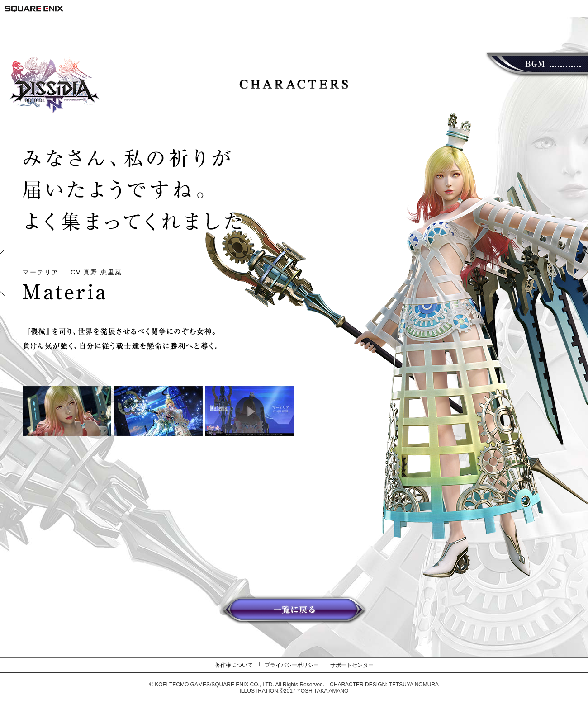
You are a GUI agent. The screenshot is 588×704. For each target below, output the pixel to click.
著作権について (234, 665)
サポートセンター (352, 665)
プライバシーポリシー (292, 665)
